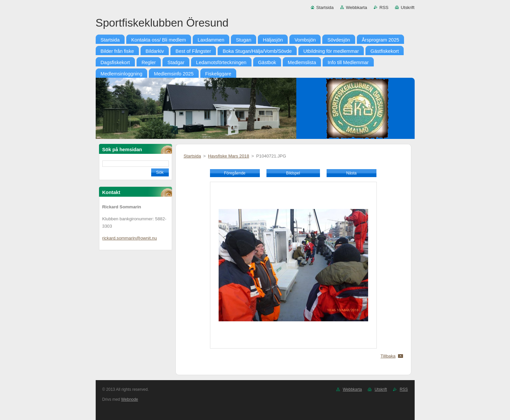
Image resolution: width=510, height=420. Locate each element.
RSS (384, 7)
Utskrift (408, 7)
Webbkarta (357, 7)
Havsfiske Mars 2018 (229, 156)
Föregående (235, 173)
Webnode (130, 399)
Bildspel (293, 173)
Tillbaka (388, 356)
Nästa (351, 173)
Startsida (325, 7)
